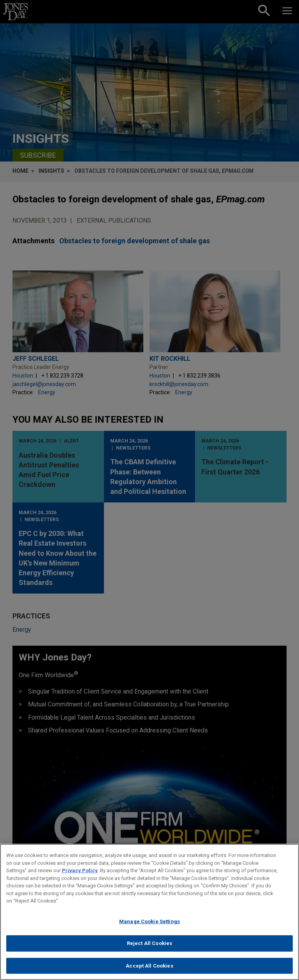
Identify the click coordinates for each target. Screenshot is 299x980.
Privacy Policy (80, 873)
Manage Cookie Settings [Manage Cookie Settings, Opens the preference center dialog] (149, 924)
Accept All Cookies (149, 969)
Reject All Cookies (149, 946)
